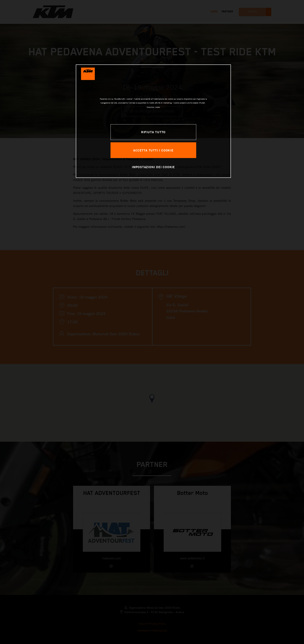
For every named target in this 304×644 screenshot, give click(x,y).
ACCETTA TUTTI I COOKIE (153, 150)
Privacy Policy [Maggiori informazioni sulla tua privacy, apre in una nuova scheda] (151, 107)
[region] (153, 121)
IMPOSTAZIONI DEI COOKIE (153, 167)
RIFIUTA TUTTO (153, 132)
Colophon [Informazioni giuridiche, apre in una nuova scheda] (158, 107)
